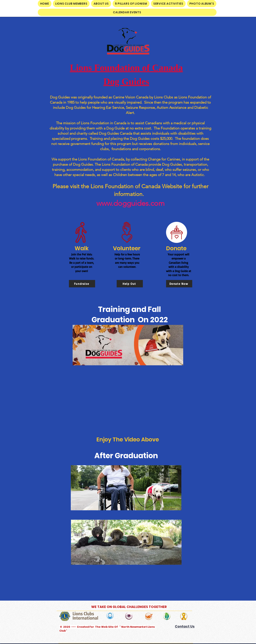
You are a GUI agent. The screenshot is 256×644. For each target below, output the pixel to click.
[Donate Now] (179, 284)
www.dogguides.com (130, 203)
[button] (71, 4)
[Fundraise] (82, 284)
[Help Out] (130, 284)
